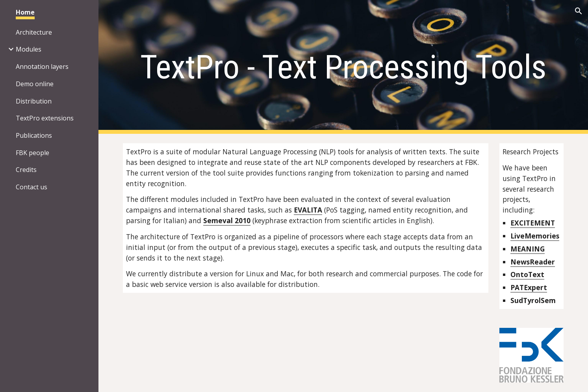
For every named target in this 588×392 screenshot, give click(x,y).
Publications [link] (34, 135)
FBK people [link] (32, 153)
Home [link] (25, 12)
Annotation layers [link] (42, 67)
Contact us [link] (32, 187)
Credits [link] (26, 170)
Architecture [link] (34, 32)
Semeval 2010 (227, 220)
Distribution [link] (34, 101)
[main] (343, 67)
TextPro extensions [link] (45, 118)
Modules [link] (29, 49)
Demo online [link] (35, 84)
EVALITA (308, 210)
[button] (579, 11)
